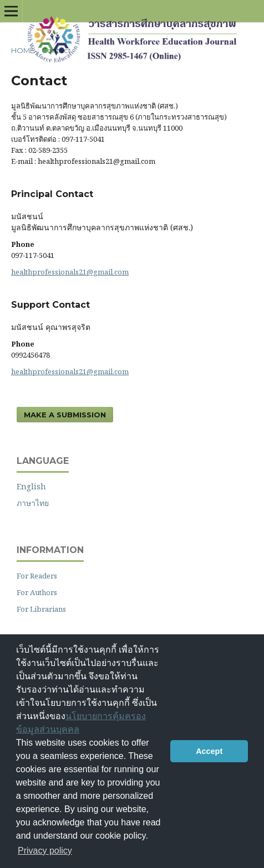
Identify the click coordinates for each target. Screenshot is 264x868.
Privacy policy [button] (45, 851)
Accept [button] (209, 751)
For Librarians (41, 609)
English (31, 486)
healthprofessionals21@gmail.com (70, 272)
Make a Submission (65, 415)
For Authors (37, 592)
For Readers (37, 576)
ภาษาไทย (33, 503)
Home (23, 50)
